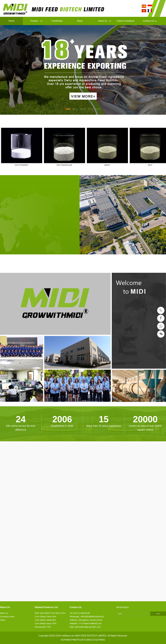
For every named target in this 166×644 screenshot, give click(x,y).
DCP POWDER (21, 165)
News (80, 21)
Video (3, 620)
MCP (150, 165)
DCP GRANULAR (64, 165)
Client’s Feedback (126, 21)
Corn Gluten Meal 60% (45, 620)
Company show (7, 616)
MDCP (107, 165)
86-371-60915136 (161, 310)
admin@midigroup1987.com (88, 627)
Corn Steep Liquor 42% (46, 623)
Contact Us (148, 21)
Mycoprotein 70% (43, 627)
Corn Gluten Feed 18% (45, 616)
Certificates (57, 21)
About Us (103, 21)
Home (11, 21)
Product (34, 21)
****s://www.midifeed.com (90, 623)
